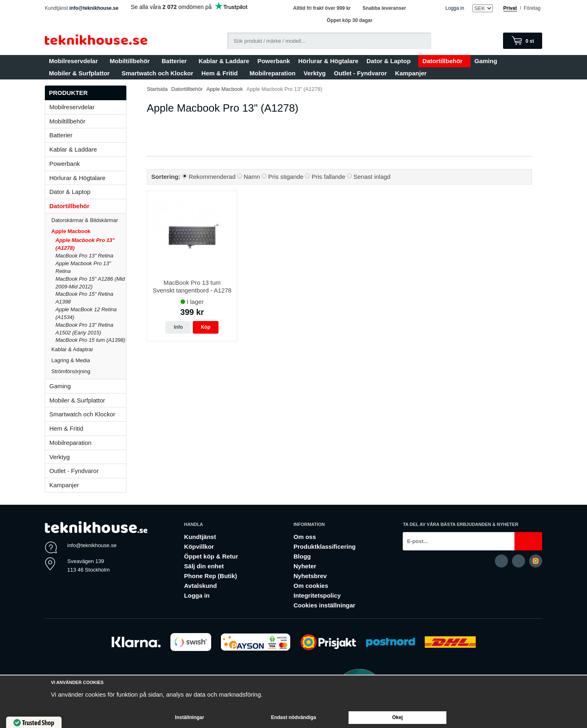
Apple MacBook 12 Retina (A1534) (86, 313)
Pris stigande (286, 177)
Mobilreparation (273, 73)
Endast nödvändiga (294, 717)
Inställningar (189, 717)
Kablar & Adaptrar (89, 349)
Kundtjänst (200, 537)
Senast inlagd (372, 177)
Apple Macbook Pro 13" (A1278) (85, 244)
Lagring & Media (89, 360)
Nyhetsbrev (310, 576)
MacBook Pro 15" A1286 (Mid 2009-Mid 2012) (90, 283)
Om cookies (311, 586)
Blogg (302, 556)
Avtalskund (201, 586)
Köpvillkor (199, 547)
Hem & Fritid (221, 73)
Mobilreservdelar (75, 61)
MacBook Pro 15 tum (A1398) (90, 340)
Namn (252, 177)
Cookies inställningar (324, 605)
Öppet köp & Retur (211, 556)
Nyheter (305, 566)
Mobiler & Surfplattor (81, 73)
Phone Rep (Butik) (211, 576)
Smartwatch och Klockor (157, 73)
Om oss (305, 537)
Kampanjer (411, 73)
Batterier (176, 61)
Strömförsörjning (71, 371)
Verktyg (315, 73)
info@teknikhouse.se (94, 8)
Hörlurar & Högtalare (328, 61)
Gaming (488, 61)
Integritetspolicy (317, 595)
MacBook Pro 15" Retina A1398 (84, 298)
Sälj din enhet (204, 566)
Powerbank (274, 61)
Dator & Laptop (390, 61)
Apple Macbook (89, 231)
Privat (510, 8)
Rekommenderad (212, 177)
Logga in (455, 8)
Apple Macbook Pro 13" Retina (83, 267)
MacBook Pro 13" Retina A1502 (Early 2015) (84, 329)
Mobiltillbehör (131, 61)
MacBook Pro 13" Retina (84, 256)
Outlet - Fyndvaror (360, 73)
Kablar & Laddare (224, 61)
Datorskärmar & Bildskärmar (85, 220)
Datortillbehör (444, 61)
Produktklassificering (325, 547)
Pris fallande (328, 177)
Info (178, 327)
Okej (397, 717)
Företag (532, 8)
